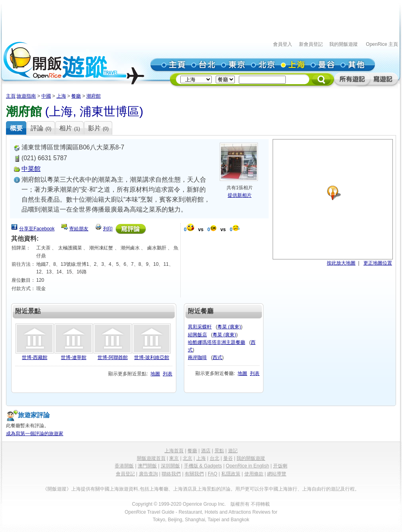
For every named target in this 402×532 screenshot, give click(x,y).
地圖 (155, 374)
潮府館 (94, 96)
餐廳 (76, 96)
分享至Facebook (37, 229)
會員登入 (283, 44)
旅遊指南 (26, 96)
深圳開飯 (170, 466)
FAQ (213, 474)
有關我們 (194, 474)
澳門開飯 (147, 466)
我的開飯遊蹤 (343, 44)
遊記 (233, 451)
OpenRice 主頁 (382, 44)
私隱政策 (231, 474)
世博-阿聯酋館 (113, 357)
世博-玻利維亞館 (152, 357)
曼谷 (228, 458)
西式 (217, 357)
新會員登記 (311, 44)
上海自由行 (314, 489)
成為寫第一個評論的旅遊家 (35, 434)
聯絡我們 (171, 474)
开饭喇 (280, 466)
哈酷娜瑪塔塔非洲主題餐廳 (217, 342)
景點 (219, 451)
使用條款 (254, 474)
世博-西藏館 (35, 357)
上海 (61, 96)
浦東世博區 (109, 111)
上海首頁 (174, 451)
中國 (46, 96)
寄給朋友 (79, 229)
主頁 (11, 96)
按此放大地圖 (341, 263)
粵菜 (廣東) (229, 327)
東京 (174, 458)
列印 (108, 229)
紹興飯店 (197, 335)
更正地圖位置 (378, 263)
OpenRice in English (247, 466)
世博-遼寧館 (74, 357)
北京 (187, 458)
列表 (168, 374)
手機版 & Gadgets (203, 466)
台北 (215, 458)
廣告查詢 (148, 474)
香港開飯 (124, 466)
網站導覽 (277, 474)
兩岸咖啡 (197, 357)
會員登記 (125, 474)
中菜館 (31, 169)
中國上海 (109, 489)
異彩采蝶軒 (200, 327)
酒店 (206, 451)
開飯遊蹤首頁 (151, 458)
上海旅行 (288, 489)
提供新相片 (240, 195)
